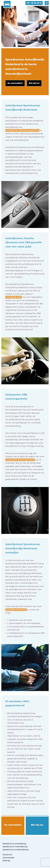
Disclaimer (7, 855)
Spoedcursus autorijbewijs (14, 844)
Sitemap (6, 860)
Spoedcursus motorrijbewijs (15, 846)
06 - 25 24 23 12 (34, 3)
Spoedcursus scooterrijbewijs (16, 849)
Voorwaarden (9, 858)
